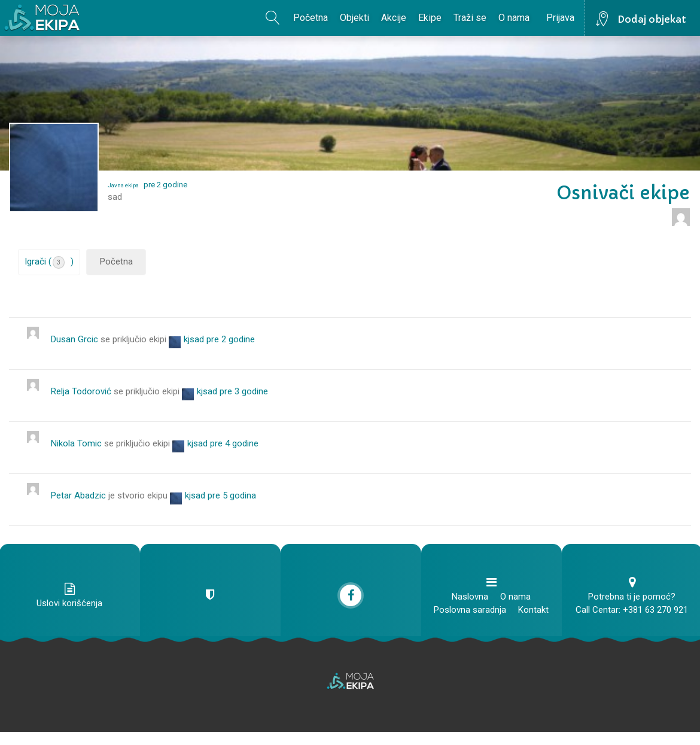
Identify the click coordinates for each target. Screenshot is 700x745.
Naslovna (470, 597)
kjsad (194, 339)
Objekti (354, 18)
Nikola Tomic (76, 443)
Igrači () (49, 262)
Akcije (394, 18)
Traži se (470, 18)
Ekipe (430, 18)
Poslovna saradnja (470, 610)
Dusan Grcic (74, 339)
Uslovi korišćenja (69, 603)
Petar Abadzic (78, 495)
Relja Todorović (81, 391)
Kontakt (533, 610)
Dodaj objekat (652, 19)
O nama (514, 18)
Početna (311, 18)
